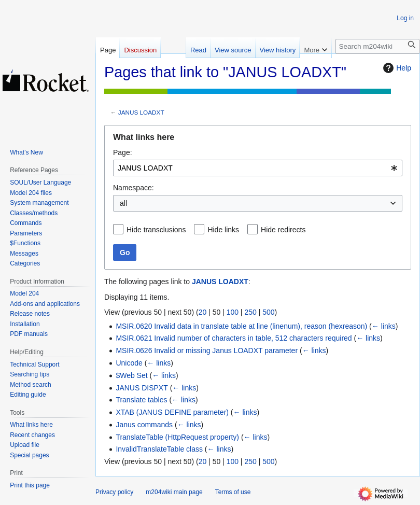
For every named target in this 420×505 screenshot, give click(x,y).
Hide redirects (283, 230)
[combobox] (258, 168)
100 (233, 312)
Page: (123, 152)
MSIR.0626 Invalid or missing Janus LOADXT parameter (207, 350)
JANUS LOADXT (141, 112)
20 (203, 312)
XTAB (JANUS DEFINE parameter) (172, 412)
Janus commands (144, 425)
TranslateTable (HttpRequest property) (177, 437)
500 (268, 312)
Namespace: (134, 188)
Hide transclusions (156, 230)
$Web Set (131, 375)
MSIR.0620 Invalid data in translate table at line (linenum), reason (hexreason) (241, 326)
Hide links (223, 230)
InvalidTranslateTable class (159, 449)
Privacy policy (114, 492)
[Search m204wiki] (377, 46)
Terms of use (233, 492)
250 (250, 312)
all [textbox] (123, 203)
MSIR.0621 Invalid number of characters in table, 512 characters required (234, 338)
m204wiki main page (174, 492)
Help (396, 68)
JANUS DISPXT (142, 388)
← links (384, 326)
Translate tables (141, 400)
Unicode (129, 363)
